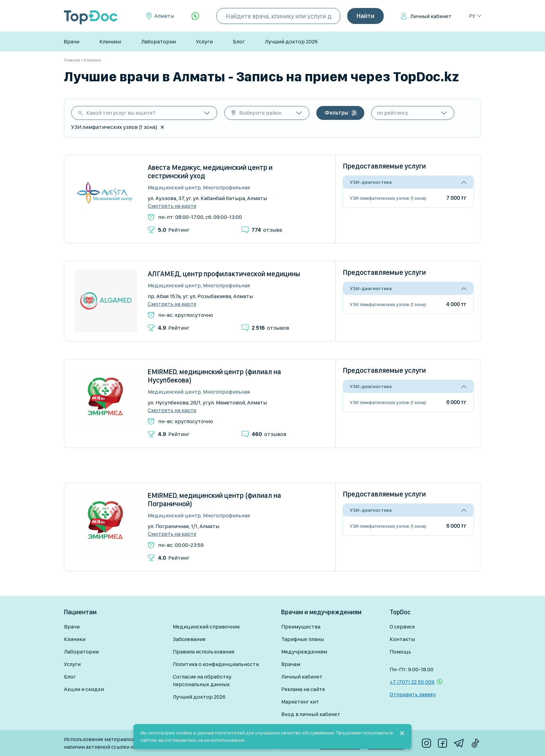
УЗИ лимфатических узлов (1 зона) (388, 198)
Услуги (204, 42)
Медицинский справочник (206, 627)
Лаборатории (158, 42)
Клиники (110, 42)
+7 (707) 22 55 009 (412, 682)
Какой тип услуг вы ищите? (121, 113)
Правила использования (204, 652)
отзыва (267, 230)
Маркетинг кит (300, 702)
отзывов (270, 328)
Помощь (400, 652)
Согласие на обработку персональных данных (202, 680)
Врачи (71, 42)
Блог (239, 42)
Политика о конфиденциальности (216, 664)
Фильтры (336, 113)
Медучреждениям (304, 652)
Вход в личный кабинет (311, 714)
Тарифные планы (303, 639)
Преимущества (301, 627)
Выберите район (260, 113)
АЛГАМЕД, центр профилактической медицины (224, 274)
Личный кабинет (431, 16)
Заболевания (189, 639)
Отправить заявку (413, 694)
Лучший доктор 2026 (291, 42)
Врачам (291, 664)
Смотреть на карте (172, 206)
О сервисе (402, 627)
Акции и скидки (84, 689)
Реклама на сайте (303, 689)
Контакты (402, 639)
